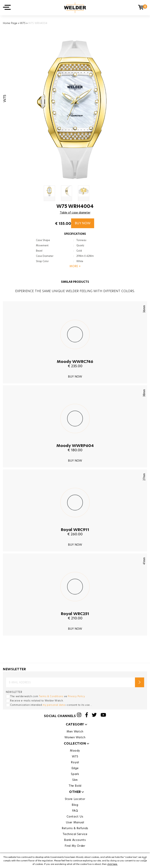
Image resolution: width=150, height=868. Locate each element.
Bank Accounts (75, 840)
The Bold (75, 786)
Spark (75, 774)
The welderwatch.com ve (47, 696)
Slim (75, 780)
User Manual (75, 822)
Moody (75, 751)
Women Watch (75, 737)
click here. (112, 864)
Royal (75, 762)
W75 (23, 23)
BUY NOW (83, 223)
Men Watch (75, 731)
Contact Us (75, 817)
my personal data (54, 705)
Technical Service (75, 834)
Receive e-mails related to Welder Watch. (37, 701)
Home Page (10, 23)
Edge (75, 768)
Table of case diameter (75, 213)
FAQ (75, 811)
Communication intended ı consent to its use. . (51, 705)
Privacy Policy (76, 696)
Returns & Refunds (75, 828)
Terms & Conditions (51, 696)
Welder (75, 8)
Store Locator (75, 799)
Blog (75, 805)
